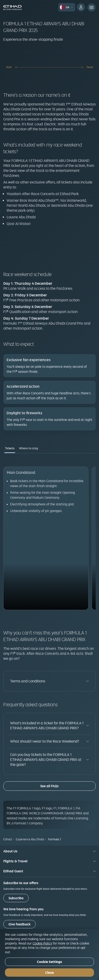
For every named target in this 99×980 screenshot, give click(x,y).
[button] (67, 7)
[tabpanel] (49, 534)
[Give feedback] (20, 924)
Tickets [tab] (10, 448)
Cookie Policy (42, 943)
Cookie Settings (49, 962)
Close (49, 973)
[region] (49, 955)
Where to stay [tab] (29, 448)
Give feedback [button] (20, 924)
